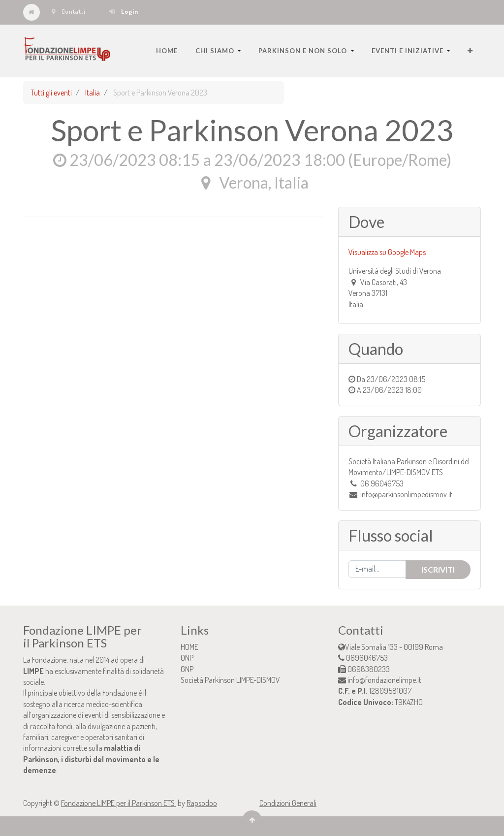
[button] (470, 51)
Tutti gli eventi (51, 93)
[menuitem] (167, 51)
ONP (187, 658)
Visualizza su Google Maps (387, 252)
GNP (187, 669)
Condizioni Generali (288, 803)
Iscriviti (438, 569)
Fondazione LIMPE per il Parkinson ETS (119, 803)
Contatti (69, 11)
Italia (93, 93)
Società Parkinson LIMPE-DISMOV (230, 680)
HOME (189, 647)
